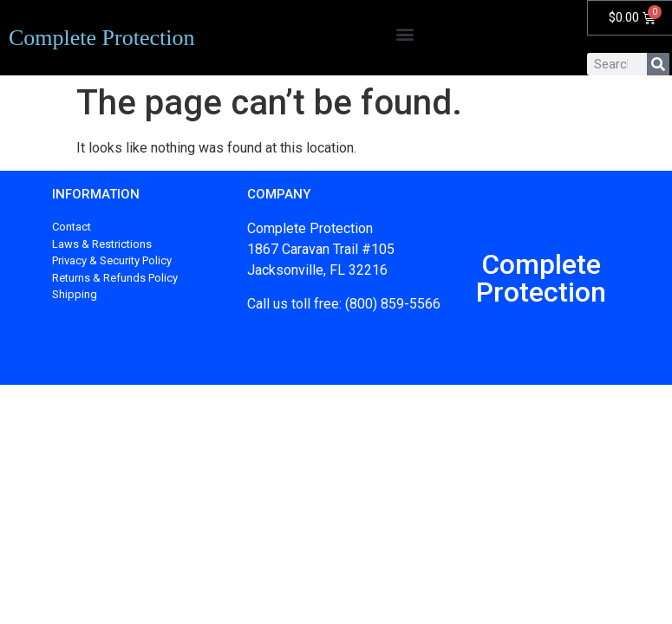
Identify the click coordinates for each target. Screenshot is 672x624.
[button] (405, 33)
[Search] (658, 64)
